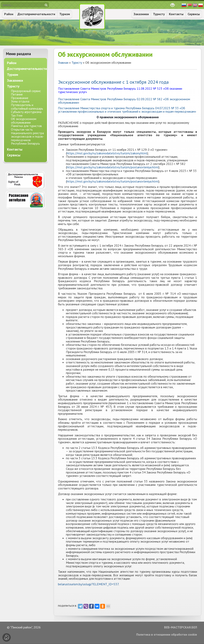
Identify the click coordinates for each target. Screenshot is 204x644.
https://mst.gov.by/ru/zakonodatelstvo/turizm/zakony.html (107, 153)
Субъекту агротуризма (26, 112)
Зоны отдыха (20, 101)
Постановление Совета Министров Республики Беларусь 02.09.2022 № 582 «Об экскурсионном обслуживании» (124, 101)
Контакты (176, 14)
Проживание (20, 98)
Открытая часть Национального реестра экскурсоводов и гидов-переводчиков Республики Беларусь (27, 136)
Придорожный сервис (26, 91)
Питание (17, 94)
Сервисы (194, 14)
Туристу (159, 14)
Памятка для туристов (26, 126)
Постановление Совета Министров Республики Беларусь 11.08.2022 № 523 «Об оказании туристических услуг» (120, 90)
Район (9, 14)
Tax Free (17, 115)
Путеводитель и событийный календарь (27, 107)
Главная (63, 63)
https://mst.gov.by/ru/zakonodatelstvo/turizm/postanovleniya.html (113, 167)
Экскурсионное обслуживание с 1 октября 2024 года (113, 82)
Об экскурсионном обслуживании (24, 121)
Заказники (141, 14)
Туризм (65, 14)
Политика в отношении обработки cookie (167, 635)
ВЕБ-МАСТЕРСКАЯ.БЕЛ (181, 627)
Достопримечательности (36, 14)
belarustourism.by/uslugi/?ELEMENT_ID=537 (88, 584)
